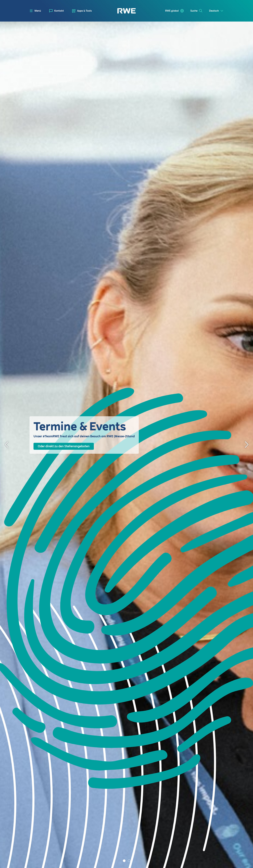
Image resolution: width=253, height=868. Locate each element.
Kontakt (59, 11)
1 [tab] (125, 861)
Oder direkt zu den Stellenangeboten (64, 446)
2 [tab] (129, 861)
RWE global (172, 11)
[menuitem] (57, 11)
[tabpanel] (126, 445)
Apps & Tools (84, 11)
